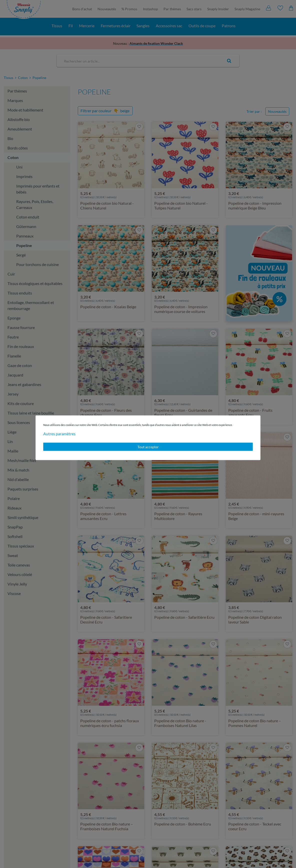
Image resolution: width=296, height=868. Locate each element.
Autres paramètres (59, 433)
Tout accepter (148, 447)
